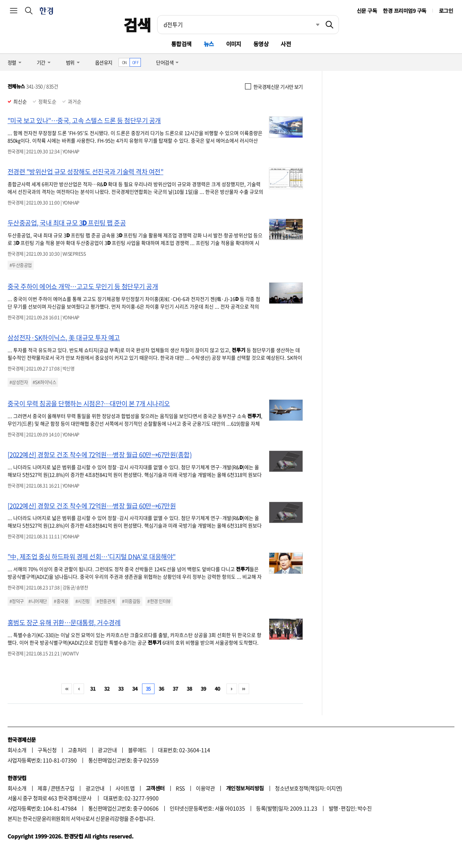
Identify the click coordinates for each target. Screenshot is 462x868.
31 (93, 689)
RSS (180, 788)
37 (176, 689)
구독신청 (47, 750)
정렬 (12, 62)
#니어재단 (37, 601)
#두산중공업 (21, 265)
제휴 (42, 788)
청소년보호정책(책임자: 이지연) (308, 788)
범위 (70, 62)
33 (121, 689)
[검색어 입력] (239, 25)
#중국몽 (61, 601)
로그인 (446, 11)
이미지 (234, 44)
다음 (232, 689)
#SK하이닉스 (44, 382)
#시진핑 (83, 601)
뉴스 (209, 44)
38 (190, 689)
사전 (286, 44)
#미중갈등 (131, 601)
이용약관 (205, 788)
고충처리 (77, 750)
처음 (67, 689)
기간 (41, 62)
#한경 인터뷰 (159, 601)
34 (135, 689)
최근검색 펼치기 (312, 25)
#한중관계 (106, 601)
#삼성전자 (19, 382)
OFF (135, 62)
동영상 (261, 44)
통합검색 (181, 44)
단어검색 (165, 62)
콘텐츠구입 (62, 788)
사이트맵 (125, 788)
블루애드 (137, 750)
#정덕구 (17, 601)
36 (162, 689)
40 (218, 689)
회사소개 (17, 750)
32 (107, 689)
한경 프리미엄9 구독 (404, 11)
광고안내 (107, 750)
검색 (137, 25)
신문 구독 (367, 11)
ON (124, 62)
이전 (79, 689)
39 (204, 689)
